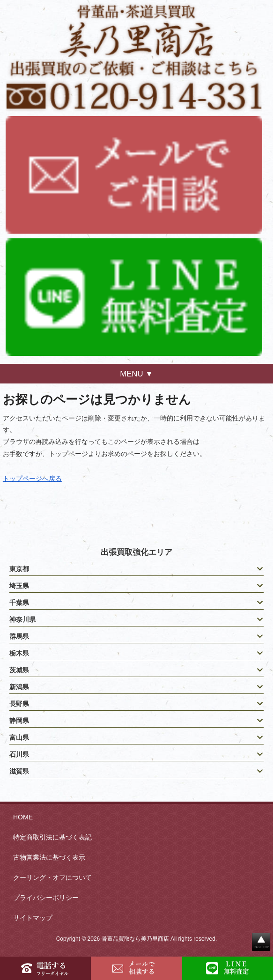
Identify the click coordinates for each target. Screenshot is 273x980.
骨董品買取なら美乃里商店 (135, 939)
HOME (23, 817)
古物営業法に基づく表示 (49, 857)
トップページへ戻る (32, 479)
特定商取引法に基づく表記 (52, 837)
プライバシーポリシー (46, 898)
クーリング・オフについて (52, 877)
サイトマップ (33, 918)
